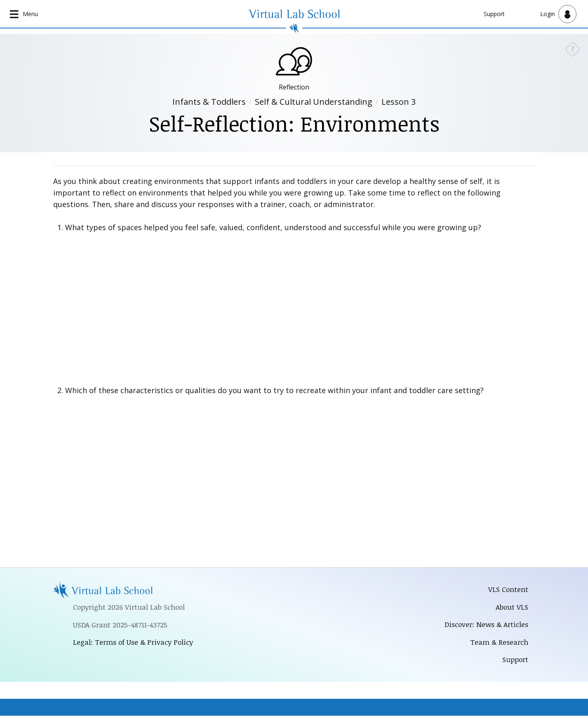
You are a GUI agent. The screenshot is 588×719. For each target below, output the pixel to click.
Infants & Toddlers (209, 103)
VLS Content (508, 590)
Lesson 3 (399, 103)
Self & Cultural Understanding (314, 103)
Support (494, 14)
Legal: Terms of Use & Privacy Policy (135, 644)
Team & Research (498, 644)
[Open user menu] (558, 14)
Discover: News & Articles (484, 626)
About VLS (512, 608)
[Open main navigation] (25, 14)
